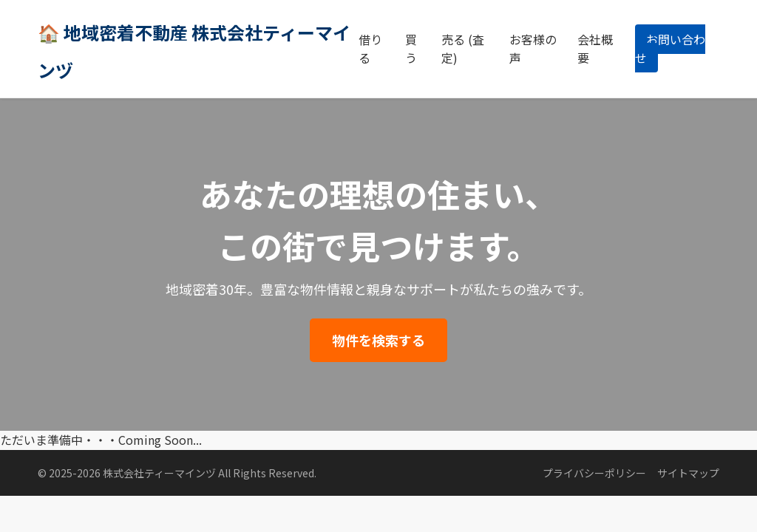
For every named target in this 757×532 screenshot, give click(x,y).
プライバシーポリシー (594, 473)
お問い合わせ (670, 49)
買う (411, 49)
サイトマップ (688, 473)
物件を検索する (378, 340)
